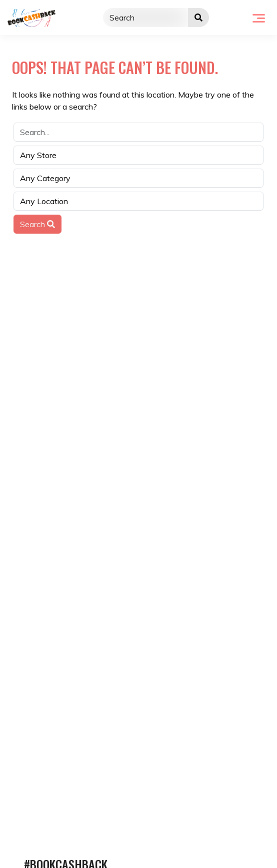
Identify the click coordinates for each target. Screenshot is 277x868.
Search (37, 224)
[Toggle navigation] (259, 18)
